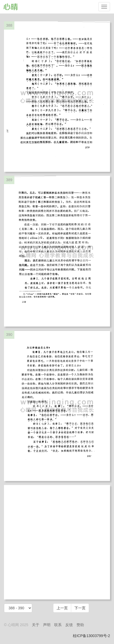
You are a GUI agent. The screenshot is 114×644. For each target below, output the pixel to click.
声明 (47, 625)
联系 (58, 625)
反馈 (69, 625)
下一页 (80, 608)
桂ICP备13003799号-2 (91, 636)
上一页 (62, 608)
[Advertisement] (57, 542)
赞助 (80, 625)
